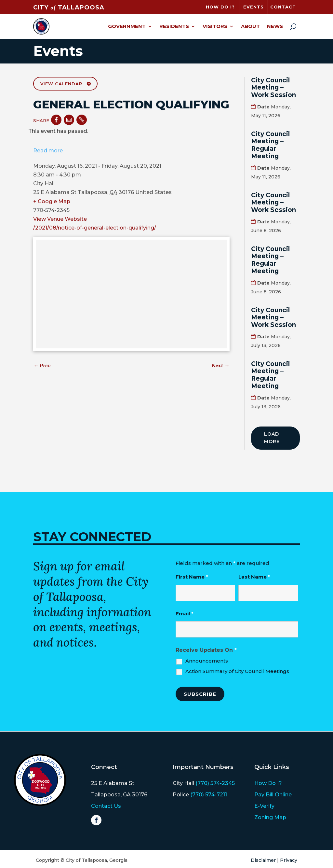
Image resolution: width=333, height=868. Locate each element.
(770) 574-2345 (215, 783)
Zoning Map (270, 817)
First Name (192, 577)
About (250, 26)
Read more (48, 151)
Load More (272, 438)
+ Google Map (52, 201)
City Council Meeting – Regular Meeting (270, 145)
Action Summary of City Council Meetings (237, 671)
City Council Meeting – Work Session (273, 88)
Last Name (254, 577)
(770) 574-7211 (209, 795)
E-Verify (264, 806)
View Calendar (61, 84)
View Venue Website (60, 219)
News (275, 26)
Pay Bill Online (273, 795)
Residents (174, 26)
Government (127, 26)
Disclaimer (263, 860)
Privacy (289, 860)
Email (185, 614)
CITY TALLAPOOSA (69, 7)
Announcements (207, 661)
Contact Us (106, 806)
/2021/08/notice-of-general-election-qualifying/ (95, 228)
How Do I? (268, 783)
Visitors (215, 26)
